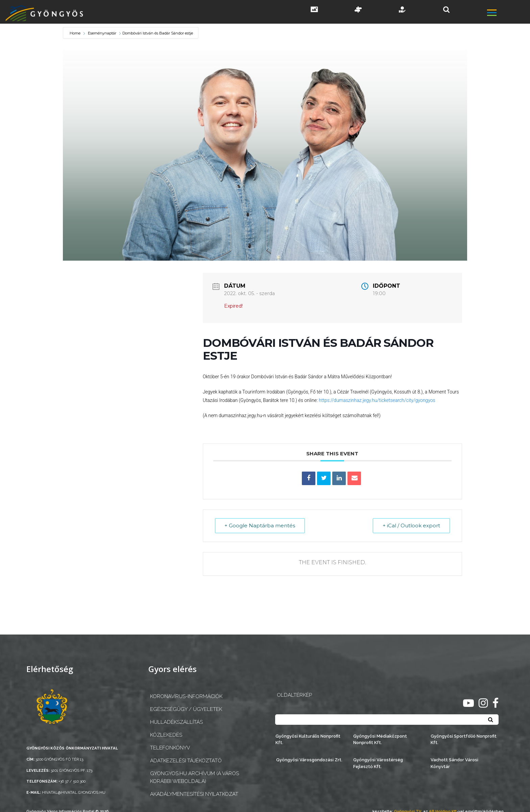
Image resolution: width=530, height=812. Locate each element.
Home (76, 33)
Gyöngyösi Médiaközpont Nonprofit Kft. (380, 739)
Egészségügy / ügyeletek (186, 709)
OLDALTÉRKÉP (294, 695)
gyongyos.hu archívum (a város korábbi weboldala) (195, 777)
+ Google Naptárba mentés (260, 526)
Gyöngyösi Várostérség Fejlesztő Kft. (378, 763)
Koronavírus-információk (186, 696)
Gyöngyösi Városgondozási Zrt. (309, 760)
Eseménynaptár (102, 33)
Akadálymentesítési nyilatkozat (194, 794)
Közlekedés (166, 735)
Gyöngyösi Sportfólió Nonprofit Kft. (464, 739)
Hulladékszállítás (176, 722)
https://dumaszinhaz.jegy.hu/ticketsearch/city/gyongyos (377, 400)
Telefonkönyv (170, 748)
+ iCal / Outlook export (411, 526)
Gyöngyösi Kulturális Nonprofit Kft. (308, 739)
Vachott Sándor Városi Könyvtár (454, 763)
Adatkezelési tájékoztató (186, 761)
